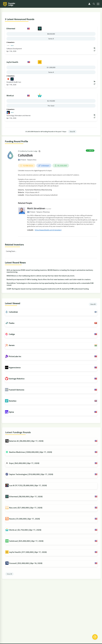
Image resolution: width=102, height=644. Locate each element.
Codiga (14, 334)
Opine (14, 412)
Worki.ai (10, 96)
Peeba (14, 323)
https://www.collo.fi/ (32, 192)
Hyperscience (17, 367)
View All (72, 131)
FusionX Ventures (19, 390)
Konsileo (15, 401)
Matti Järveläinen (36, 208)
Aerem (14, 345)
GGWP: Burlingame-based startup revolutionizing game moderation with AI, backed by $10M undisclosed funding (48, 289)
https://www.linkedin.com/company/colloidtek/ (41, 195)
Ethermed (11, 28)
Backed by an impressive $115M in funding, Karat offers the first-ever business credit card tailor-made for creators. (49, 279)
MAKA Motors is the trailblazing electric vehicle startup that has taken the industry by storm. (41, 276)
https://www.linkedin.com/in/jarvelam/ (48, 230)
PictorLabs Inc (17, 356)
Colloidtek (25, 155)
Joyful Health (12, 62)
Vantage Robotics (19, 379)
